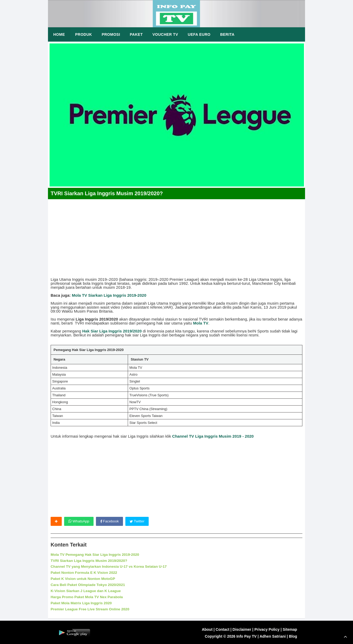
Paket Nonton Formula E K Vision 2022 (85, 572)
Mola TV (201, 323)
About (207, 629)
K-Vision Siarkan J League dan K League (87, 590)
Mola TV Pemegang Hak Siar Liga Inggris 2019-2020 (96, 555)
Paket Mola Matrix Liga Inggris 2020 (82, 602)
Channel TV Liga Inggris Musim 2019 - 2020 (213, 436)
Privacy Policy (267, 629)
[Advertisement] (176, 236)
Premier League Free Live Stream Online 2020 (91, 608)
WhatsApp (79, 521)
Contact (223, 629)
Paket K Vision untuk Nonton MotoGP (84, 578)
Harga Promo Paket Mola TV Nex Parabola (88, 596)
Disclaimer (242, 629)
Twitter (138, 521)
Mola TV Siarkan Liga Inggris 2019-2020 (109, 295)
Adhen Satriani (273, 635)
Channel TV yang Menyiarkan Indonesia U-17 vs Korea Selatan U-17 (110, 567)
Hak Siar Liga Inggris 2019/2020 (112, 331)
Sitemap (290, 629)
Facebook (110, 521)
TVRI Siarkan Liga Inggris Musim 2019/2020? (90, 561)
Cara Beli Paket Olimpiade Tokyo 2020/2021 (89, 584)
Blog (293, 635)
